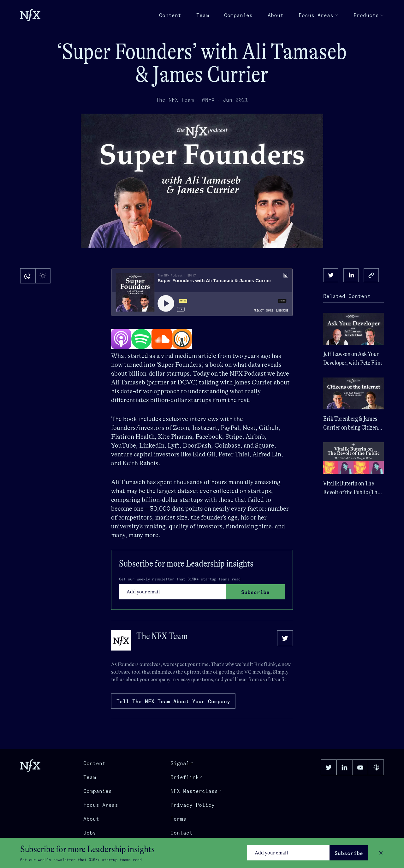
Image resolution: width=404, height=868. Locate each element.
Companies (238, 15)
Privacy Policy (193, 805)
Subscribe (349, 853)
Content (170, 15)
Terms (178, 819)
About (276, 15)
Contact (181, 833)
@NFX (208, 100)
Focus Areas (318, 15)
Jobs (90, 833)
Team (203, 15)
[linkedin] (351, 275)
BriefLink (265, 664)
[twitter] (331, 275)
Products (369, 15)
